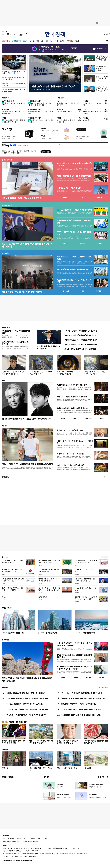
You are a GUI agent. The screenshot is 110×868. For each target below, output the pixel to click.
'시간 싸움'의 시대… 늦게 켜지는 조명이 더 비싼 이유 (75, 442)
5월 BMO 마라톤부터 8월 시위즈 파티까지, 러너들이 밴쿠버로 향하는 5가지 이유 (74, 668)
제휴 (11, 848)
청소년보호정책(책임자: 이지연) (73, 848)
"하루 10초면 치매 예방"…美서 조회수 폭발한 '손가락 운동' (27, 698)
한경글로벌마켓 (16, 41)
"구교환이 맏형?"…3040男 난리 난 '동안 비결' (81, 331)
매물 (83, 291)
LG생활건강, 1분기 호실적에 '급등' (69, 188)
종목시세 (82, 243)
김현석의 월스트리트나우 (8, 101)
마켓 (100, 198)
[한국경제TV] (9, 34)
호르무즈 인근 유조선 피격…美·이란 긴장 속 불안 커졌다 (102, 89)
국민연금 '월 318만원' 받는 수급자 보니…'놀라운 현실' (25, 693)
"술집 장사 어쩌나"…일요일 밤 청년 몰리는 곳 (81, 344)
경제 (38, 41)
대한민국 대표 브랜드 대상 (18, 722)
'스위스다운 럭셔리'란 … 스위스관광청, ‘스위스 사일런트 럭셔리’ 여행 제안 (74, 644)
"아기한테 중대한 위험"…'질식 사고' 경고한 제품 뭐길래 (86, 562)
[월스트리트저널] (15, 34)
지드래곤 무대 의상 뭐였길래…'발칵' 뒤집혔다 (49, 347)
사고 (107, 777)
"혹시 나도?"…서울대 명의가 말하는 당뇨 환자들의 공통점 (82, 693)
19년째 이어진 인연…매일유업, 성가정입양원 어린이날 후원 (86, 598)
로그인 (106, 34)
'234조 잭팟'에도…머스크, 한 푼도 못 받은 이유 (15, 343)
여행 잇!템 (102, 678)
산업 (42, 41)
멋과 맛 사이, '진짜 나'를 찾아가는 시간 (70, 454)
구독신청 (12, 838)
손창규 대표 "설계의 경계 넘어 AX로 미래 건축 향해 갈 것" (69, 742)
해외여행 (89, 678)
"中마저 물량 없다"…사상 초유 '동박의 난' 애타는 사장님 (81, 715)
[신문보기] (3, 34)
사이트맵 (30, 848)
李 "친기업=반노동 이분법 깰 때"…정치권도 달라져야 (69, 104)
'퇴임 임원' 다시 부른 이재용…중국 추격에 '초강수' (53, 86)
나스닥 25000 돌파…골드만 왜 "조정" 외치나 (14, 104)
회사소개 (5, 838)
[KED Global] (21, 34)
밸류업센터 (99, 291)
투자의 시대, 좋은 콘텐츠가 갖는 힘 (92, 104)
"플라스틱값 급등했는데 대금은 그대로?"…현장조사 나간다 (86, 580)
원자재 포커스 (5, 109)
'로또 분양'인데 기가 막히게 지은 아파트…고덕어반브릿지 (74, 258)
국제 (47, 41)
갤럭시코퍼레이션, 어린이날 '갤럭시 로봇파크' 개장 (49, 571)
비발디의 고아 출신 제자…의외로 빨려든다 (72, 397)
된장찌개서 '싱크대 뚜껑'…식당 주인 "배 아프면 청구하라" (69, 373)
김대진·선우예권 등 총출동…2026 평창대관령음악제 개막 (27, 419)
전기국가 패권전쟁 (85, 633)
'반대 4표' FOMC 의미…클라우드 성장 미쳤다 (41, 113)
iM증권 (4, 597)
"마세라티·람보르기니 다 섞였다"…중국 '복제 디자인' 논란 (13, 72)
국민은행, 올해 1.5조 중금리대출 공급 (86, 589)
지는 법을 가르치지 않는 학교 (65, 112)
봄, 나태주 (88, 768)
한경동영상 (5, 477)
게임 (56, 41)
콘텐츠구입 (15, 848)
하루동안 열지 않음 (99, 49)
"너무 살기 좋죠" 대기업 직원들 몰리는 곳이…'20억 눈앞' (81, 710)
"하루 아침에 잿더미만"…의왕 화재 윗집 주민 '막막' (96, 373)
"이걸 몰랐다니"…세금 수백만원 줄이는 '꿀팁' (16, 332)
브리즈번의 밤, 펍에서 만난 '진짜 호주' (70, 465)
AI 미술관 (86, 120)
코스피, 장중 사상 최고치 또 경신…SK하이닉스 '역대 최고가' (74, 164)
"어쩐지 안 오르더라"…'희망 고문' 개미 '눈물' (81, 340)
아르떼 (4, 380)
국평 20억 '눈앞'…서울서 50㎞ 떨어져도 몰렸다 (74, 269)
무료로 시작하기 (46, 152)
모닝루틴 (62, 41)
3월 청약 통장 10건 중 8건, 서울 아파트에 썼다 (22, 292)
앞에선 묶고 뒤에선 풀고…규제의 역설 (41, 769)
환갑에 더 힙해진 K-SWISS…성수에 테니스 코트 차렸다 (13, 589)
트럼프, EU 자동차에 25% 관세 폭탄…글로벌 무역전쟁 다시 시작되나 (27, 245)
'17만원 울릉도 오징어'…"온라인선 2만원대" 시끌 (41, 373)
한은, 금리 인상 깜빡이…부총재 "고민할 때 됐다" (102, 79)
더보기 (77, 41)
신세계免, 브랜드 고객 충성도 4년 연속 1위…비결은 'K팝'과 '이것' (49, 589)
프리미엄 (71, 41)
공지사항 (46, 777)
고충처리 (19, 838)
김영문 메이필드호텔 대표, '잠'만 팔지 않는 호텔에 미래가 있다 (74, 656)
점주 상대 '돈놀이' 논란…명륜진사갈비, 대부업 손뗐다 (14, 91)
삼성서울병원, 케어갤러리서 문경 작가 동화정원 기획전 (49, 562)
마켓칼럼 (4, 118)
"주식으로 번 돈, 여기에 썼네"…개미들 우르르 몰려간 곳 (26, 715)
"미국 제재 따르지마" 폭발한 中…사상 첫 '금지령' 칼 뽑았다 (13, 84)
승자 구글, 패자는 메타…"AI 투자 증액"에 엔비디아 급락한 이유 (40, 104)
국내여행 (76, 678)
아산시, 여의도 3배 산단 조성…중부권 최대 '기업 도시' (41, 742)
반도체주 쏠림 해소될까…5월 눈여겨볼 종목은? (22, 198)
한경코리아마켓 (6, 41)
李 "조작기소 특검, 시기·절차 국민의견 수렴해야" (102, 68)
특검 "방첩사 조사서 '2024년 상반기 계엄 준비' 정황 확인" (13, 78)
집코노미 (25, 41)
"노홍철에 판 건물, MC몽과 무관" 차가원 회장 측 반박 (74, 281)
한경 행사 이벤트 (7, 777)
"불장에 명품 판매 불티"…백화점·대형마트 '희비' (74, 176)
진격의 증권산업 (48, 633)
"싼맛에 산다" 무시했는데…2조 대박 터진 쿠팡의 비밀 (74, 233)
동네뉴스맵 (66, 291)
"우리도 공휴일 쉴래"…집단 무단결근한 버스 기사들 (24, 704)
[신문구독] (27, 34)
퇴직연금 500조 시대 (13, 633)
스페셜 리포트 (6, 608)
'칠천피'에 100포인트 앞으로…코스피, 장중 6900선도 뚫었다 (102, 58)
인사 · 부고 (101, 777)
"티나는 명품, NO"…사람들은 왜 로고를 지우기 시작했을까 (27, 464)
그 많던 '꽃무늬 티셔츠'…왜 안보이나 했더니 (80, 349)
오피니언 (32, 41)
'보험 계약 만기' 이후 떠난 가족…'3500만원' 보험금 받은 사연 (83, 698)
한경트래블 (5, 640)
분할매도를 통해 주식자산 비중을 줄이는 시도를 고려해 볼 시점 (14, 121)
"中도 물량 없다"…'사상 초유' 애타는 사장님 (80, 335)
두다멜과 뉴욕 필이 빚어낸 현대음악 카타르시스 (73, 408)
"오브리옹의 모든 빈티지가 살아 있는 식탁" (72, 385)
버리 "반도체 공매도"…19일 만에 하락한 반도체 (41, 121)
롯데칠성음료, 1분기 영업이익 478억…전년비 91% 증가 (13, 571)
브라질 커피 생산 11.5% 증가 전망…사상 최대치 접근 (14, 113)
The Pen (5, 749)
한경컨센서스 (66, 198)
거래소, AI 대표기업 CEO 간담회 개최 (86, 571)
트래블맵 (63, 678)
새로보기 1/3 (105, 557)
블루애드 (33, 838)
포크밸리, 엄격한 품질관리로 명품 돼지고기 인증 (96, 742)
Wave (52, 41)
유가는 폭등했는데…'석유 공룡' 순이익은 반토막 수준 (74, 222)
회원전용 (5, 98)
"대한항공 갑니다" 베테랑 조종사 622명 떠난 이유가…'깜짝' (27, 710)
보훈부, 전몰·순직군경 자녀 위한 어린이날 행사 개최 (12, 562)
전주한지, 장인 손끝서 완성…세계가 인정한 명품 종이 (14, 742)
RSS (43, 848)
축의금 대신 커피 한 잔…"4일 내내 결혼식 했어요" (79, 704)
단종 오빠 (5, 768)
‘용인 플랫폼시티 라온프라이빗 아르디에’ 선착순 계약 (49, 580)
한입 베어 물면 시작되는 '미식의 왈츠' (70, 430)
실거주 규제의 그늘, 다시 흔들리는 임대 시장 (66, 121)
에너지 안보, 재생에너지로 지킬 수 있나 (92, 113)
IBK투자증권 (43, 597)
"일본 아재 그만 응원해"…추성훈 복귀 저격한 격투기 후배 (13, 373)
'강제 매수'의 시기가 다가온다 (67, 768)
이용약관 (49, 848)
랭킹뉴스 (5, 687)
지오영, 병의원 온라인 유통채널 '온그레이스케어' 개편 (13, 580)
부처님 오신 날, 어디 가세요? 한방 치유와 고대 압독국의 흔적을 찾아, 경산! (27, 679)
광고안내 (26, 838)
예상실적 (65, 243)
